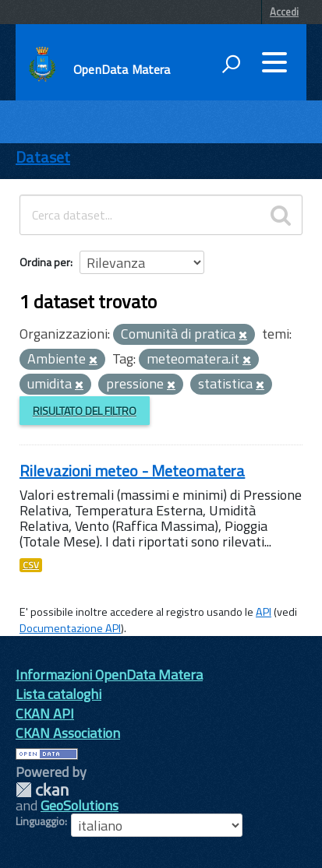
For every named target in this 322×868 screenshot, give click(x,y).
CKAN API (45, 713)
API (264, 612)
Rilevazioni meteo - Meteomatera (132, 471)
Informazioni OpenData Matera (109, 675)
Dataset (43, 157)
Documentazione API (70, 628)
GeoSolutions (80, 805)
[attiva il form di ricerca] (231, 64)
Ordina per (45, 262)
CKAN (42, 790)
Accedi (284, 12)
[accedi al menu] (274, 62)
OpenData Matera (122, 69)
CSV (31, 565)
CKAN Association (68, 733)
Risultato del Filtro (85, 411)
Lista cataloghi (58, 694)
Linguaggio (40, 821)
